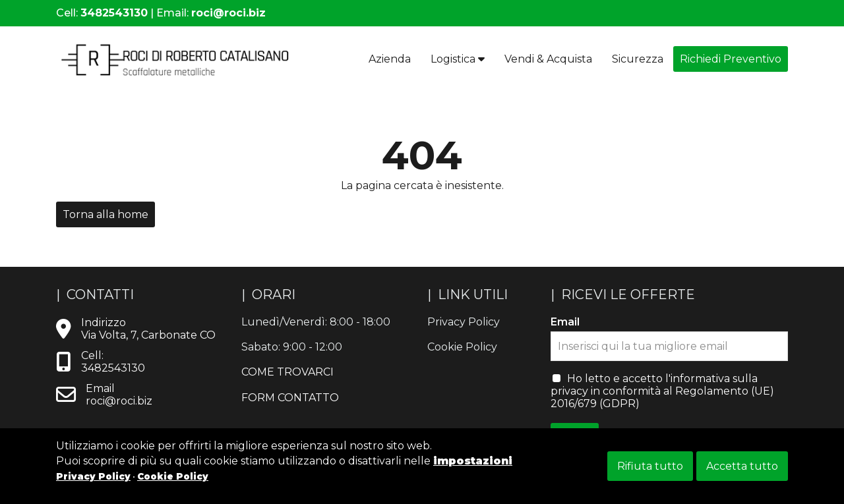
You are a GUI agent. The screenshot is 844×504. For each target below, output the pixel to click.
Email (565, 322)
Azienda (390, 59)
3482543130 (114, 13)
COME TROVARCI (287, 372)
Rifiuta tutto (650, 466)
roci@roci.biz (228, 13)
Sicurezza (638, 59)
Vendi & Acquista (548, 59)
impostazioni (473, 461)
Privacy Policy (93, 476)
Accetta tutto (742, 466)
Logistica (458, 59)
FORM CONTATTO (290, 398)
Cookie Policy (173, 476)
